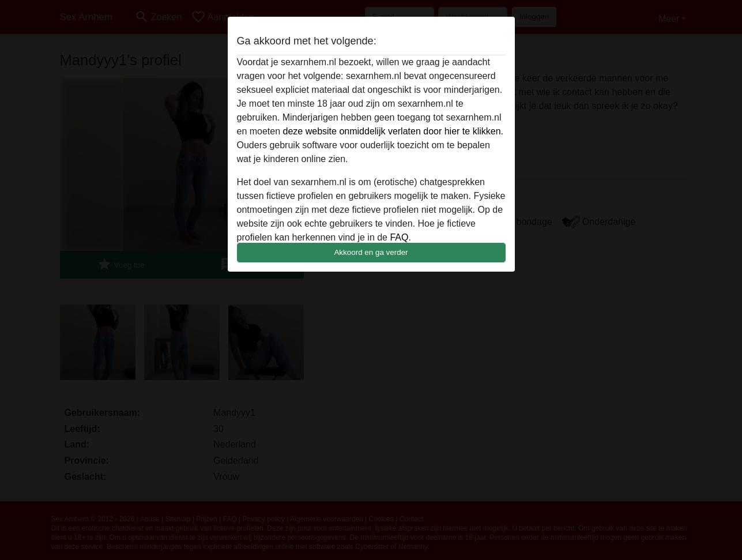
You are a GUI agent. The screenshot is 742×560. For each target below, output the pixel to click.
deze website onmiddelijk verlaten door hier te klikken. (393, 131)
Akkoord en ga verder (371, 252)
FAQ (399, 237)
